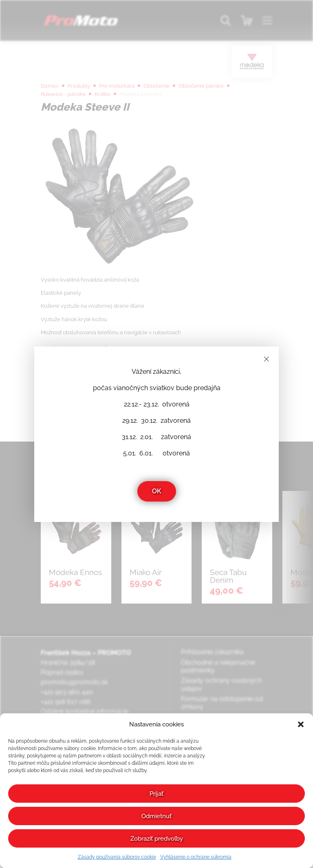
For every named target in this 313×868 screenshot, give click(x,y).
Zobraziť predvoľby (157, 839)
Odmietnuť (156, 816)
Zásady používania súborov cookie (117, 857)
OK (157, 491)
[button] (301, 724)
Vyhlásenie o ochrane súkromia (196, 857)
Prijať (156, 794)
